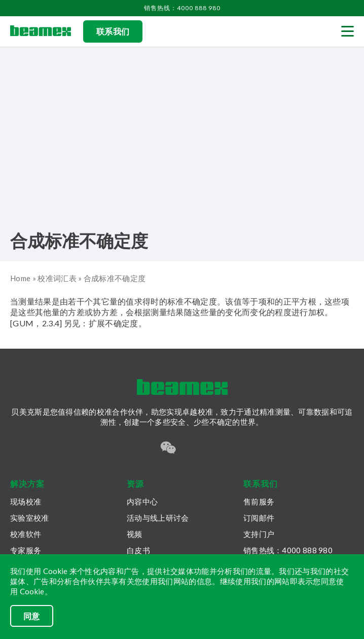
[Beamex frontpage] (41, 31)
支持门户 (259, 534)
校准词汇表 (57, 278)
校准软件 (26, 534)
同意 (32, 616)
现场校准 (26, 501)
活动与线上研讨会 (158, 518)
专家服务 (26, 550)
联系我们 (113, 31)
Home (20, 278)
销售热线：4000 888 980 (182, 8)
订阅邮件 (259, 518)
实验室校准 (30, 518)
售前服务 (259, 501)
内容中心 (142, 501)
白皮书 (138, 550)
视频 (135, 534)
